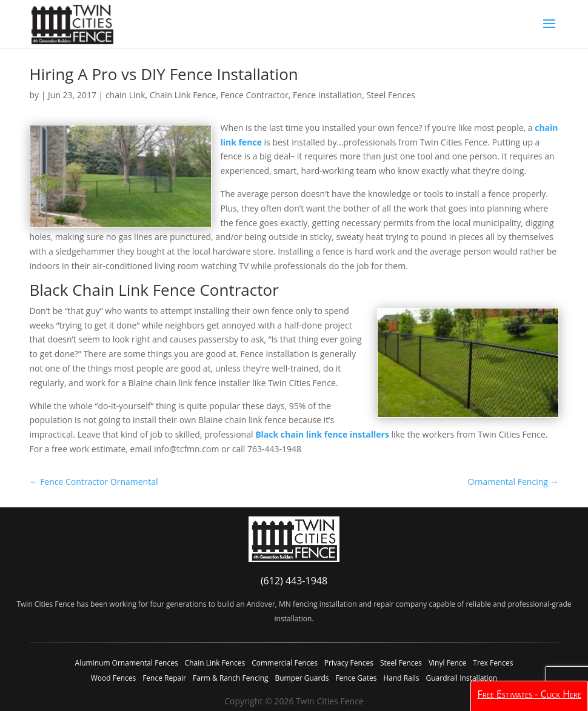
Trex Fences (493, 663)
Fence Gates (356, 678)
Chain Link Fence (183, 95)
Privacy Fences (349, 663)
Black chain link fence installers (322, 434)
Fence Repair (164, 678)
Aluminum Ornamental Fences (127, 663)
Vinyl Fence (447, 663)
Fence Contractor (255, 95)
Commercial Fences (285, 663)
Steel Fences (390, 95)
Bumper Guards (302, 678)
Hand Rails (401, 678)
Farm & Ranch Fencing (230, 678)
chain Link (125, 95)
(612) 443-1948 (294, 581)
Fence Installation (327, 95)
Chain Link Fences (215, 663)
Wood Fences (113, 678)
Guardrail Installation (461, 678)
